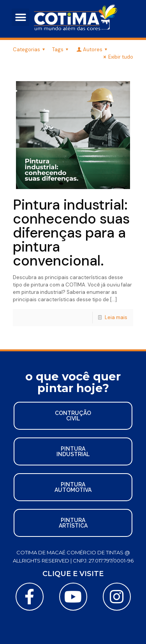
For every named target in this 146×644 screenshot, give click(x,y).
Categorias (30, 49)
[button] (20, 17)
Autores (92, 49)
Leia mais (116, 317)
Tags (61, 49)
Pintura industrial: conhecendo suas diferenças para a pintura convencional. (71, 233)
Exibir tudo (117, 57)
